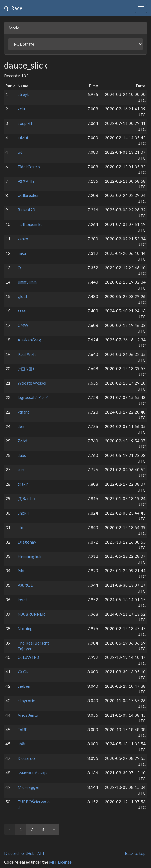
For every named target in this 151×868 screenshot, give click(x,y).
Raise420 (26, 210)
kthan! (23, 412)
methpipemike (30, 224)
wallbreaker (28, 195)
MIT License (60, 862)
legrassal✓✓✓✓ (33, 397)
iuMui (23, 138)
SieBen (24, 686)
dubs (22, 455)
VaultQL (25, 585)
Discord (11, 853)
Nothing (25, 628)
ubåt (22, 744)
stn (20, 527)
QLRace (13, 8)
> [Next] (54, 829)
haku (22, 253)
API (41, 853)
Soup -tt (25, 123)
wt (20, 152)
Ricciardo (26, 758)
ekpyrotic (26, 701)
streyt (23, 94)
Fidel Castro (29, 167)
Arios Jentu (28, 715)
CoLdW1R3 (28, 657)
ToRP (23, 730)
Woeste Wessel (32, 383)
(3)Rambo (26, 498)
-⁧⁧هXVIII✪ (26, 181)
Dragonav (27, 542)
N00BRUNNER (31, 614)
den (21, 426)
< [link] (10, 829)
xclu (21, 109)
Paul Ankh (27, 354)
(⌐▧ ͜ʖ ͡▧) (26, 368)
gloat (22, 296)
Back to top (135, 853)
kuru (22, 470)
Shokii (23, 513)
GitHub (28, 853)
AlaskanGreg (29, 340)
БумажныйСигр (32, 773)
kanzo (23, 239)
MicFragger (29, 787)
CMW (23, 325)
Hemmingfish (29, 556)
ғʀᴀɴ (22, 311)
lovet (22, 600)
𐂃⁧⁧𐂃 (23, 672)
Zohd (22, 441)
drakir (23, 484)
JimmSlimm (27, 282)
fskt (21, 571)
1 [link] (21, 829)
